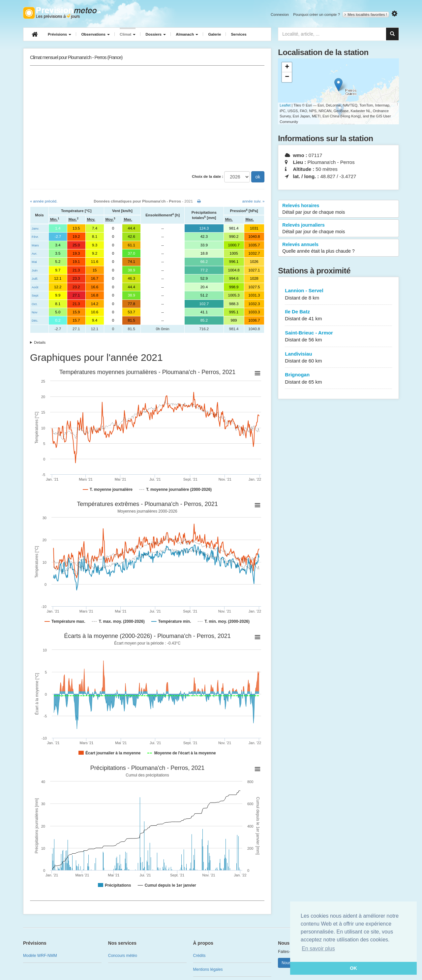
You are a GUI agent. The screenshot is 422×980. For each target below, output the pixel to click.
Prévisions (60, 34)
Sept (35, 295)
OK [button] (353, 968)
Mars (35, 245)
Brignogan (338, 379)
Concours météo (123, 956)
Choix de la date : (208, 176)
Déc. (35, 320)
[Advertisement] (147, 118)
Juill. (35, 279)
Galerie (214, 34)
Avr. (34, 253)
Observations (95, 34)
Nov (34, 312)
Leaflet (285, 105)
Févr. (35, 237)
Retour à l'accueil (62, 13)
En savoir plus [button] (318, 948)
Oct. (35, 304)
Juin (35, 270)
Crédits (199, 956)
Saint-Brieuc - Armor (338, 337)
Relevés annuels (338, 248)
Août (35, 287)
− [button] (287, 77)
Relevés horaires (338, 209)
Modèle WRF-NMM (40, 956)
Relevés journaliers (338, 229)
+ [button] (287, 67)
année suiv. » (254, 201)
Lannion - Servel (338, 294)
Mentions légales (208, 969)
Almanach (187, 34)
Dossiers (156, 34)
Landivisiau (338, 358)
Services (239, 34)
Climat (128, 34)
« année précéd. (44, 201)
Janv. (35, 228)
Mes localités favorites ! (366, 15)
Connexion (280, 15)
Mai (34, 262)
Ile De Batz (338, 316)
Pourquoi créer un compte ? (316, 15)
